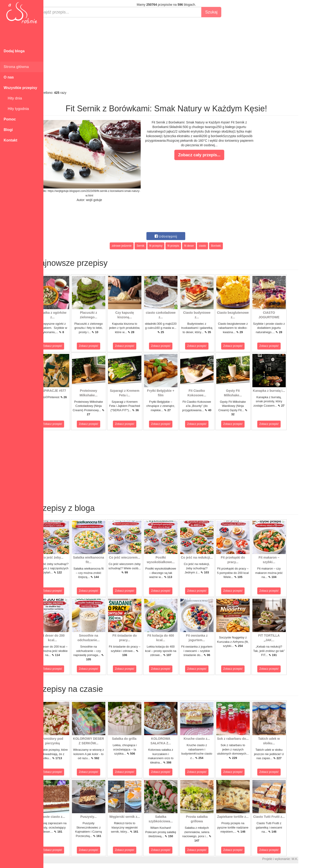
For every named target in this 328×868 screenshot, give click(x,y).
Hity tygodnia (16, 109)
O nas (9, 77)
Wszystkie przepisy (20, 88)
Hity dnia (13, 98)
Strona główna (16, 67)
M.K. (306, 859)
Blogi (8, 130)
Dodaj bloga (14, 51)
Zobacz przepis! (64, 346)
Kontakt (11, 140)
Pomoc (10, 119)
